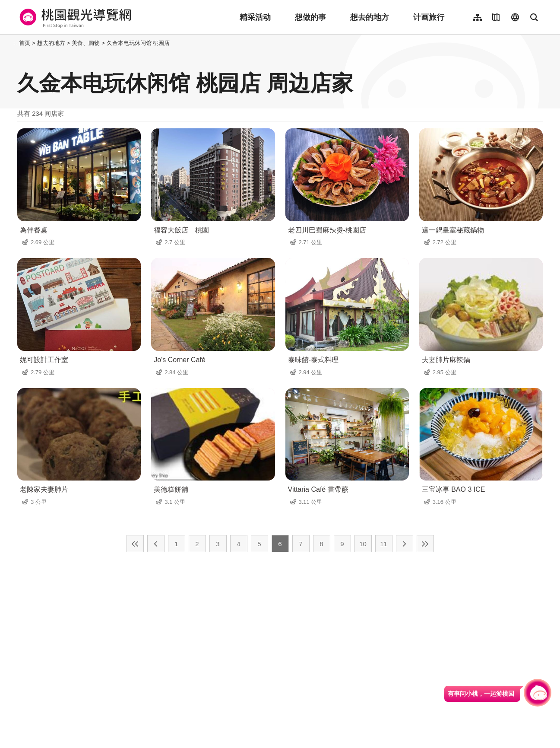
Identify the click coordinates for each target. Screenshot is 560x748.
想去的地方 (370, 17)
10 (363, 544)
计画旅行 (429, 17)
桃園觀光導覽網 (74, 17)
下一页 (405, 544)
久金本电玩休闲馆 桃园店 (138, 43)
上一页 (156, 544)
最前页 (135, 544)
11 (384, 544)
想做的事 (310, 17)
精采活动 (255, 17)
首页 (25, 43)
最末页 (425, 544)
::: (15, 43)
